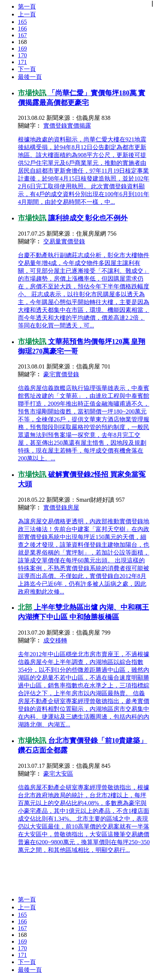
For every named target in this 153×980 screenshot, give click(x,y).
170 (22, 55)
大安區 (64, 774)
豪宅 (49, 374)
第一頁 (27, 7)
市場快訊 (33, 93)
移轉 (61, 640)
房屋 (73, 507)
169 (22, 49)
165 (22, 22)
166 (22, 28)
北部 (26, 607)
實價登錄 (55, 126)
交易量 (52, 241)
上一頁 (27, 14)
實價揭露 (79, 126)
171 (22, 62)
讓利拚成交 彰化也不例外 (88, 218)
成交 (49, 640)
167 (22, 35)
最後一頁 (30, 77)
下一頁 (27, 69)
